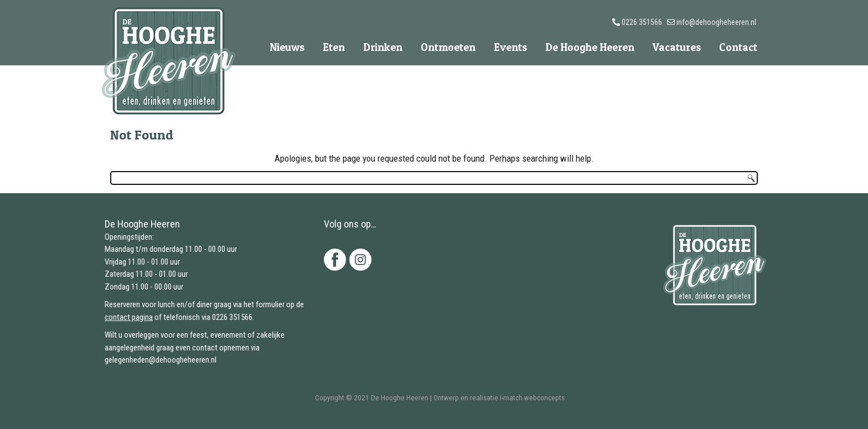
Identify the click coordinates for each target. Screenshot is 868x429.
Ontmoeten (448, 47)
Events (510, 47)
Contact (738, 47)
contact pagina (129, 317)
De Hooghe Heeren (590, 47)
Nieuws (287, 47)
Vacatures (677, 47)
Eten (334, 47)
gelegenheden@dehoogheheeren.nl (161, 360)
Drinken (383, 47)
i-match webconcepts (532, 398)
